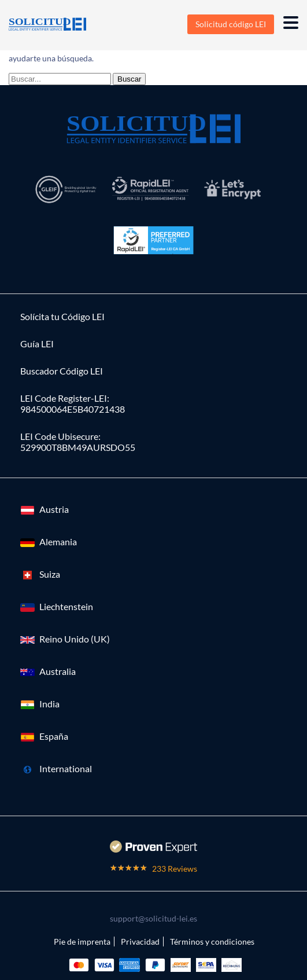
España (54, 736)
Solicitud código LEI (231, 24)
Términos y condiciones (212, 942)
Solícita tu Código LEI (62, 316)
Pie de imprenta (82, 942)
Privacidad (140, 942)
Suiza (50, 574)
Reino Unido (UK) (75, 639)
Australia (58, 671)
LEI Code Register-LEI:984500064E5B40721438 (73, 403)
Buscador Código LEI (62, 371)
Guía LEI (37, 344)
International (66, 768)
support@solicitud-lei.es (153, 918)
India (49, 704)
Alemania (58, 542)
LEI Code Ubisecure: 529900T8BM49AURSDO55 (78, 442)
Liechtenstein (66, 606)
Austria (54, 509)
